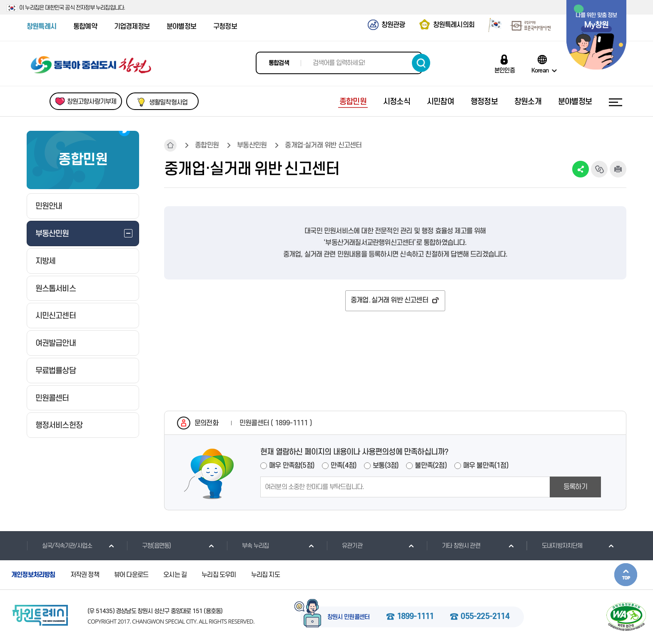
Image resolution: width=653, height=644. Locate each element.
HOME (170, 145)
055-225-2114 (485, 617)
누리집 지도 (265, 575)
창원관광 (393, 25)
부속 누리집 (248, 546)
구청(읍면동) (149, 546)
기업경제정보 (132, 27)
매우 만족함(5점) (292, 466)
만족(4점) (344, 466)
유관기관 (344, 546)
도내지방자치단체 (555, 546)
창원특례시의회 (454, 25)
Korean (540, 70)
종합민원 (207, 145)
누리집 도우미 (219, 575)
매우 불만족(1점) (486, 466)
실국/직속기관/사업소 (59, 546)
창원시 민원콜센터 (349, 617)
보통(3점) (386, 466)
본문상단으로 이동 (626, 575)
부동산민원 (252, 145)
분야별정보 (181, 27)
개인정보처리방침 (33, 575)
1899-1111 (415, 617)
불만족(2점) (431, 466)
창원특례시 (41, 27)
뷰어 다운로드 (131, 575)
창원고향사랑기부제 (92, 102)
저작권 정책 (85, 575)
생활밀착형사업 (168, 102)
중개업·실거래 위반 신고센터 (323, 145)
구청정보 (225, 27)
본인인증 (505, 70)
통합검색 (279, 63)
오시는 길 (175, 575)
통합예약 (85, 27)
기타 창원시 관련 (453, 546)
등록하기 (575, 487)
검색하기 (421, 63)
